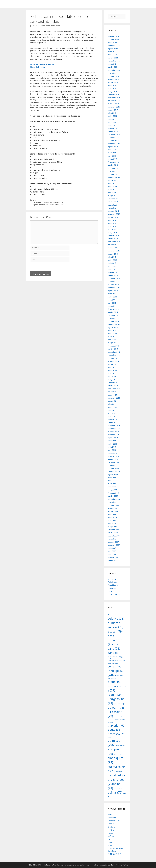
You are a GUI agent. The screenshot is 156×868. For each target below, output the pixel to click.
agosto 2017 (113, 180)
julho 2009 (112, 478)
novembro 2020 (114, 73)
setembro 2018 (114, 144)
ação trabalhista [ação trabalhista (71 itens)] (115, 640)
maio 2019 (112, 119)
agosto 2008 (113, 511)
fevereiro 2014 (114, 309)
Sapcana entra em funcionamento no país (48, 205)
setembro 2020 (114, 79)
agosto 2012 (113, 364)
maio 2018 (112, 153)
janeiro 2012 (113, 386)
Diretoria (111, 827)
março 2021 (113, 64)
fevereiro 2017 (114, 199)
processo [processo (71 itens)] (117, 734)
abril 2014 (112, 303)
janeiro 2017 (113, 202)
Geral (34, 200)
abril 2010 (112, 450)
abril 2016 (112, 229)
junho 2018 (112, 150)
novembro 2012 (114, 355)
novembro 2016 (114, 208)
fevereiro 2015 (114, 272)
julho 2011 (112, 404)
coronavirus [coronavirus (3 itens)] (118, 675)
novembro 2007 (114, 539)
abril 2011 (112, 413)
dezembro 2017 (114, 168)
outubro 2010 (113, 432)
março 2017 (113, 196)
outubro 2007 (113, 542)
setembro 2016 (114, 214)
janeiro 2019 (113, 131)
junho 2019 (112, 116)
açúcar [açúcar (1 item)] (116, 645)
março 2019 (113, 125)
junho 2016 (112, 223)
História (111, 830)
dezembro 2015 (114, 242)
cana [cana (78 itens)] (114, 648)
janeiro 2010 (113, 459)
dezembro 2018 (114, 134)
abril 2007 (112, 551)
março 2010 (113, 453)
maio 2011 (112, 410)
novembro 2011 (114, 392)
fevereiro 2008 (114, 530)
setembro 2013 (114, 324)
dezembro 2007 (114, 536)
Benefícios (112, 818)
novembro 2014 (114, 281)
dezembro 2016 (114, 205)
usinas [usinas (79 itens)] (115, 792)
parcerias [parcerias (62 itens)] (117, 725)
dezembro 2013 (114, 315)
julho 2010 (112, 441)
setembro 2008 (114, 508)
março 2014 (113, 306)
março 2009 (113, 490)
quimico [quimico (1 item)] (111, 737)
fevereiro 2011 (114, 419)
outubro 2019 (113, 104)
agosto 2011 (113, 401)
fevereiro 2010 (114, 456)
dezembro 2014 (114, 278)
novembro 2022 (114, 61)
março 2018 (113, 159)
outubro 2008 (113, 505)
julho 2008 (112, 514)
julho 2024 (112, 52)
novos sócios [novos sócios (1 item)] (112, 720)
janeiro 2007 (113, 560)
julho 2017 (112, 183)
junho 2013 (112, 334)
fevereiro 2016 (114, 236)
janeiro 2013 (113, 349)
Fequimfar (112, 588)
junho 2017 (112, 187)
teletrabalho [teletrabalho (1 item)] (120, 772)
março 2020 (113, 91)
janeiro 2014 (113, 312)
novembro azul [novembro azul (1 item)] (118, 717)
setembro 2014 (114, 288)
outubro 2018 (113, 140)
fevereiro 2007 (114, 557)
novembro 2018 (114, 137)
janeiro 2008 (113, 533)
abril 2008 (112, 524)
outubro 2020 (113, 76)
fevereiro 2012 (114, 383)
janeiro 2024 (113, 58)
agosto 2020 (113, 82)
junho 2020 (112, 85)
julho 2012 (112, 367)
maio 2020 (112, 88)
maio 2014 (112, 300)
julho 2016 (112, 220)
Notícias (111, 842)
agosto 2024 (113, 49)
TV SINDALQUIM (114, 854)
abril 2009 (112, 487)
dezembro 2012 (114, 352)
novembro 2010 (114, 429)
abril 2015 (112, 266)
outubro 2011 (113, 395)
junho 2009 (112, 481)
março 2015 (113, 269)
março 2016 (113, 232)
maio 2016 (112, 226)
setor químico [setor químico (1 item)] (118, 754)
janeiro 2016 (113, 239)
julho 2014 (112, 294)
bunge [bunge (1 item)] (121, 645)
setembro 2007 (114, 545)
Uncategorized (114, 594)
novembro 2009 (114, 465)
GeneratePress (123, 865)
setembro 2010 (114, 435)
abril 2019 (112, 122)
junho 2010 (112, 444)
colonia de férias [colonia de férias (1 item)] (113, 663)
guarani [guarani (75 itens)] (116, 708)
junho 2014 (112, 297)
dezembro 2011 (114, 389)
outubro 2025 (113, 39)
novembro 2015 (114, 245)
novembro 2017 (114, 171)
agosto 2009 (113, 475)
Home (110, 833)
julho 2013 (112, 330)
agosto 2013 (113, 327)
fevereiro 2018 (114, 162)
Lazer (110, 839)
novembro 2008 (114, 502)
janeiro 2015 (113, 275)
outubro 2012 (113, 358)
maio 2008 (112, 520)
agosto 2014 (113, 291)
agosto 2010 (113, 438)
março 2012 (113, 379)
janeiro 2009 (113, 496)
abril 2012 (112, 376)
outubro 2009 (113, 468)
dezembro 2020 (114, 70)
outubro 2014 (113, 285)
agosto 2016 (113, 217)
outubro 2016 (113, 211)
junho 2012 (112, 370)
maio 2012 (112, 373)
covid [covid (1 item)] (110, 679)
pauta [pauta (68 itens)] (115, 730)
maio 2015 (112, 263)
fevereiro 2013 (114, 346)
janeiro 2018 (113, 165)
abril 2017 (112, 193)
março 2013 (113, 343)
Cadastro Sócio (114, 821)
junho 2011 (112, 407)
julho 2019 (112, 113)
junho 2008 (112, 517)
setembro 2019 (114, 107)
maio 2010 (112, 447)
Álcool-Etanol (113, 585)
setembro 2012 (114, 361)
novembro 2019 (114, 101)
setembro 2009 (114, 471)
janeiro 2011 (113, 422)
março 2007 (113, 554)
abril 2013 (112, 340)
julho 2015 (112, 257)
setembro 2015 (114, 251)
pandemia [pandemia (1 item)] (111, 722)
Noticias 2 (112, 845)
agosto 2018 (113, 147)
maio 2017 (112, 190)
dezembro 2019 (114, 98)
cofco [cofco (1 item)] (116, 661)
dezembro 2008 (114, 499)
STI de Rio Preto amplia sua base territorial (48, 202)
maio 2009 (112, 484)
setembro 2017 (114, 177)
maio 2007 (112, 548)
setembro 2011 (114, 398)
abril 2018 (112, 156)
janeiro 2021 (113, 67)
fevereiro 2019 (114, 128)
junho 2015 (112, 260)
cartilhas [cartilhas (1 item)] (111, 661)
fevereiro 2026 (114, 36)
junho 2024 (112, 55)
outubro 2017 (113, 174)
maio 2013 (112, 337)
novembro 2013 (114, 318)
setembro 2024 (114, 46)
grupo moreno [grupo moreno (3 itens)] (119, 704)
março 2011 (113, 416)
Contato (111, 824)
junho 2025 (112, 42)
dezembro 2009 (114, 462)
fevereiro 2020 (114, 95)
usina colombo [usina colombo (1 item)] (118, 789)
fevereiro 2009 (114, 493)
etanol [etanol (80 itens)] (115, 682)
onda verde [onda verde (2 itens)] (121, 720)
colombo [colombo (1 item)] (122, 661)
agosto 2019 (113, 110)
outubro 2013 (113, 321)
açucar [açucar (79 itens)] (115, 631)
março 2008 (113, 527)
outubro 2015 (113, 248)
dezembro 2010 (114, 426)
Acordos (111, 815)
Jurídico (111, 836)
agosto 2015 (113, 254)
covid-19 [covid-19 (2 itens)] (116, 679)
